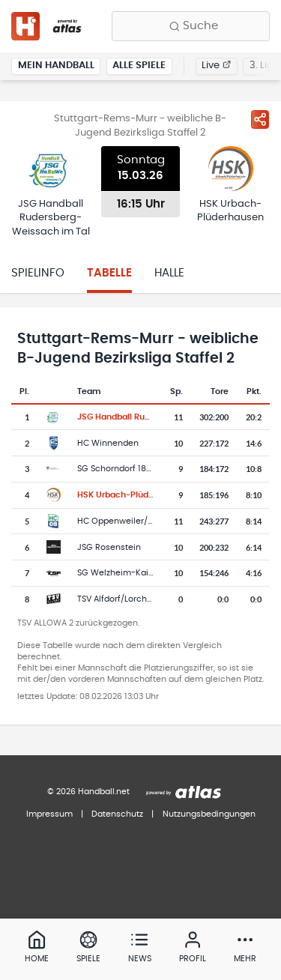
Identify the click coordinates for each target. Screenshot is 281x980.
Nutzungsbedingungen (209, 814)
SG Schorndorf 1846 (117, 469)
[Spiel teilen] (260, 119)
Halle (169, 273)
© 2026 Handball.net (88, 792)
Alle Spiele (139, 66)
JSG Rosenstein (109, 547)
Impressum (49, 814)
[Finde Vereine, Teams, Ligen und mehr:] (191, 26)
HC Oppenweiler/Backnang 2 (136, 521)
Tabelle (109, 273)
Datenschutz (117, 814)
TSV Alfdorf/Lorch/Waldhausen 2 (143, 599)
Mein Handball (56, 66)
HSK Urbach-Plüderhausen (132, 495)
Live (216, 66)
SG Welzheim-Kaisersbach (132, 573)
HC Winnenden (108, 443)
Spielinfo (38, 273)
